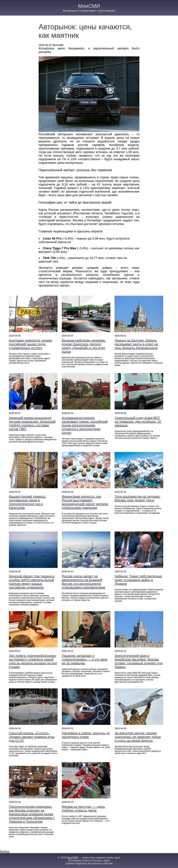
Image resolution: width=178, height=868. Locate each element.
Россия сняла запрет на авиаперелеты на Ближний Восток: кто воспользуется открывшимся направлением (83, 582)
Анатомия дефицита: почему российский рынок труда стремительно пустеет (31, 344)
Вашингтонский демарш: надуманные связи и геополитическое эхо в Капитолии (27, 502)
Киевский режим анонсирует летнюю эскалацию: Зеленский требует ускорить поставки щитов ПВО (32, 423)
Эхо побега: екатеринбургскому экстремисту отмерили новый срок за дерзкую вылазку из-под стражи (33, 661)
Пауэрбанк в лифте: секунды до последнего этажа (86, 735)
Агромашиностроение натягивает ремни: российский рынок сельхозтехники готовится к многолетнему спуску (85, 425)
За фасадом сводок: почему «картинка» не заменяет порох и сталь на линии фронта (138, 737)
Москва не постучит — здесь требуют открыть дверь (83, 808)
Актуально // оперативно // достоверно (89, 11)
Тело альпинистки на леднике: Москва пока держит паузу (137, 498)
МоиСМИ (89, 6)
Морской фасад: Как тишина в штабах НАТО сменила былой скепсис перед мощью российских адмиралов (32, 582)
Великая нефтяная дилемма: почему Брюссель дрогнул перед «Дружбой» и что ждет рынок (84, 346)
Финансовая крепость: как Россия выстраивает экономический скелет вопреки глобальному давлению (85, 502)
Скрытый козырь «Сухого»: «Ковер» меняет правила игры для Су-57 (32, 737)
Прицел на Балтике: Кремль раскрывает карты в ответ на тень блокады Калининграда (136, 344)
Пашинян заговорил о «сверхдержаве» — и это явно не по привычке (85, 659)
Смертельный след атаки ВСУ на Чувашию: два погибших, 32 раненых (138, 422)
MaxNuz (5, 852)
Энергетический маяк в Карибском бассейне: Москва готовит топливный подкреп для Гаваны (138, 661)
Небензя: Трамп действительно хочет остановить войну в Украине (138, 580)
